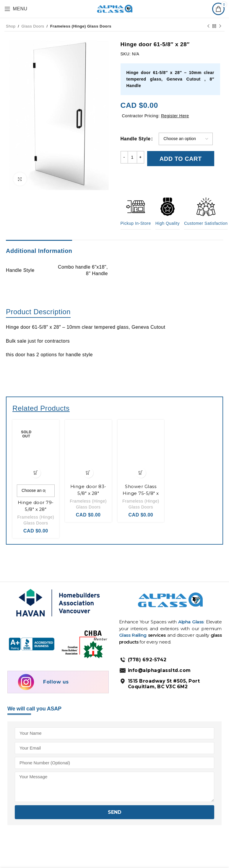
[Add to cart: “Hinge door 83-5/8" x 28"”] (88, 470)
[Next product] (220, 26)
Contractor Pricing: (157, 116)
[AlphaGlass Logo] (170, 604)
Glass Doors (33, 26)
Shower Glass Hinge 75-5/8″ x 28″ (141, 490)
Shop (11, 26)
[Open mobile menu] (16, 9)
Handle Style (136, 139)
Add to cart (181, 157)
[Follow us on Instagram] (27, 687)
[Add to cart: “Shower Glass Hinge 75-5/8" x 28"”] (141, 470)
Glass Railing (134, 641)
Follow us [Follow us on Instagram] (56, 687)
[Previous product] (208, 26)
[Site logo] (115, 8)
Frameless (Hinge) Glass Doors (81, 26)
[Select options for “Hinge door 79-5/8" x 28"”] (36, 470)
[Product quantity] (132, 157)
